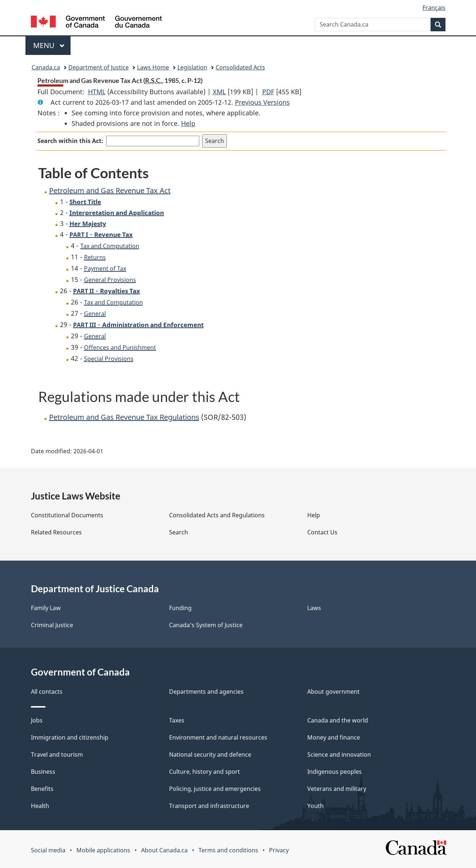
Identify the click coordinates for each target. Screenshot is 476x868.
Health (40, 806)
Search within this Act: (70, 141)
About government (333, 692)
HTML (97, 92)
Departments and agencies (206, 692)
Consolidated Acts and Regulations (217, 515)
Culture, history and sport (205, 772)
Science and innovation (339, 754)
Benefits (42, 789)
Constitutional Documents (67, 515)
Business (43, 772)
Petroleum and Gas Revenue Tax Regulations (124, 417)
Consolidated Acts (240, 67)
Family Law (46, 608)
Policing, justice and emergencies (215, 789)
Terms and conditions (228, 850)
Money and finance (334, 737)
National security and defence (210, 754)
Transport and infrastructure (209, 806)
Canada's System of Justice (206, 625)
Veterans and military (337, 789)
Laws (314, 608)
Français (434, 8)
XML (219, 92)
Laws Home (153, 67)
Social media (48, 850)
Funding (180, 608)
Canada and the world (338, 720)
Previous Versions (262, 102)
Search (179, 532)
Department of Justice (99, 67)
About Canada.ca (164, 850)
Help (188, 123)
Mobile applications (103, 850)
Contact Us (322, 532)
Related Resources (56, 532)
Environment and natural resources (218, 737)
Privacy (279, 850)
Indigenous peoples (335, 772)
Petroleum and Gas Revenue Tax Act (110, 190)
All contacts (47, 692)
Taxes (177, 720)
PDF (268, 92)
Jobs (37, 720)
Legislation (192, 67)
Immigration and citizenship (70, 737)
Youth (315, 806)
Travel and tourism (57, 754)
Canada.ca (46, 67)
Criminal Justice (52, 625)
